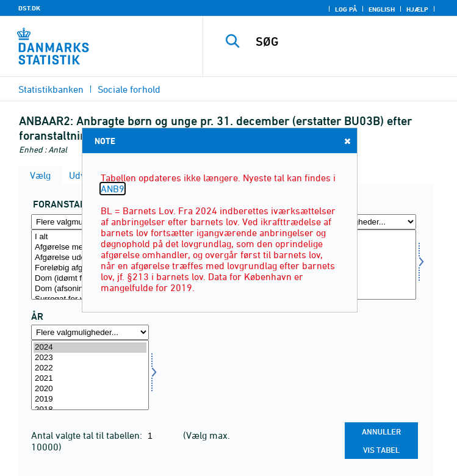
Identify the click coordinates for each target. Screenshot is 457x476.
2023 (90, 358)
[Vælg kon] (357, 265)
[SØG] (351, 41)
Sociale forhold (129, 89)
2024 (90, 348)
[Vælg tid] (90, 375)
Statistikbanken (51, 89)
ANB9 (113, 189)
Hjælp (417, 9)
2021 (90, 379)
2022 (90, 368)
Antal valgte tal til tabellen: (88, 435)
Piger (357, 258)
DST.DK (29, 8)
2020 (90, 389)
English (382, 9)
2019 (90, 399)
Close (347, 141)
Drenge (357, 247)
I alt (357, 237)
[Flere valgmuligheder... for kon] (357, 222)
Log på (346, 9)
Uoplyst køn (357, 268)
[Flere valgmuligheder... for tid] (90, 332)
